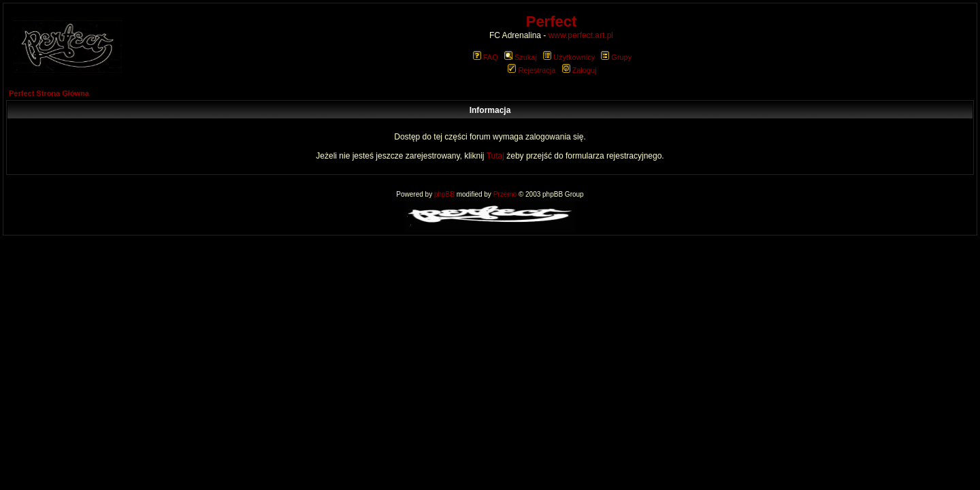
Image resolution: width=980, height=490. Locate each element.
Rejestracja (532, 70)
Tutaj (495, 156)
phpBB (444, 194)
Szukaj (521, 57)
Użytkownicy (569, 57)
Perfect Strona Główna (49, 93)
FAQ (486, 57)
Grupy (616, 57)
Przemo (505, 194)
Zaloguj (579, 70)
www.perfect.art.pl (581, 35)
